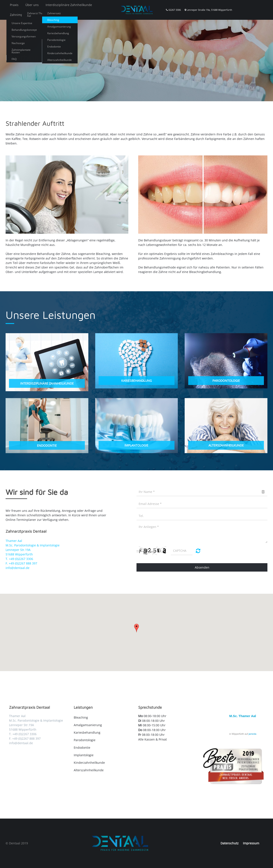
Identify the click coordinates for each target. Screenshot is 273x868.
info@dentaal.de (18, 568)
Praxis (14, 5)
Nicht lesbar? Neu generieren (198, 551)
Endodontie (82, 748)
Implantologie (84, 755)
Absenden (202, 567)
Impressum (251, 843)
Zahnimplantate (21, 15)
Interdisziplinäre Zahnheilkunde (69, 5)
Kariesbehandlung (87, 732)
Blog (72, 15)
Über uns (32, 5)
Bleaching (81, 717)
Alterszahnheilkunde (89, 770)
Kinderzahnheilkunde (89, 763)
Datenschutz (230, 843)
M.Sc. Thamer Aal (243, 716)
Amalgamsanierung (88, 725)
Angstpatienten (51, 15)
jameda (252, 734)
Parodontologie (85, 740)
